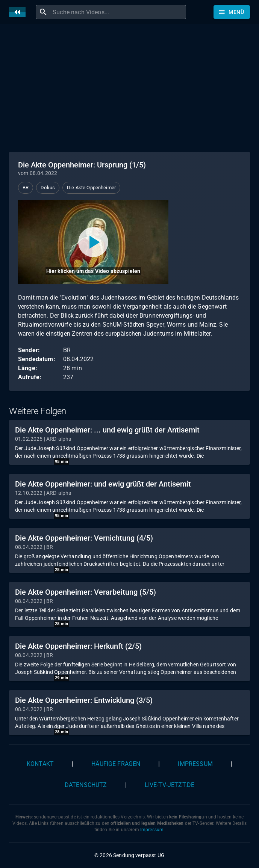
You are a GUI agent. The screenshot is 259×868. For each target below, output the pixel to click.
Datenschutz (86, 785)
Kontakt (40, 764)
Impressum (195, 764)
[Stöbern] (232, 12)
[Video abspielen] (93, 242)
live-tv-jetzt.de (170, 785)
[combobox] (118, 12)
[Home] (19, 12)
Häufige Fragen (116, 764)
